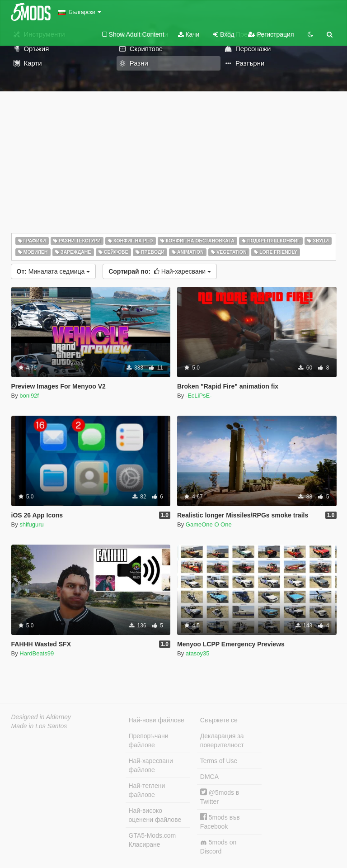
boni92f (29, 396)
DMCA (209, 777)
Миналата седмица (54, 271)
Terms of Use (219, 761)
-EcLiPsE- (199, 396)
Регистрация (271, 34)
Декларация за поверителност (222, 740)
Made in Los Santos (39, 726)
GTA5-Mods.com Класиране (152, 840)
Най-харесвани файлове (151, 765)
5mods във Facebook (220, 822)
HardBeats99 (37, 653)
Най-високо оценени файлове (155, 815)
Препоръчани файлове (149, 740)
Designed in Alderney (41, 717)
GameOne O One (209, 524)
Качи (189, 34)
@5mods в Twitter (220, 797)
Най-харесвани (160, 271)
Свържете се (219, 720)
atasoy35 (198, 653)
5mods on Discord (218, 847)
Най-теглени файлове (147, 790)
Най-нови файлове (157, 720)
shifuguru (31, 524)
